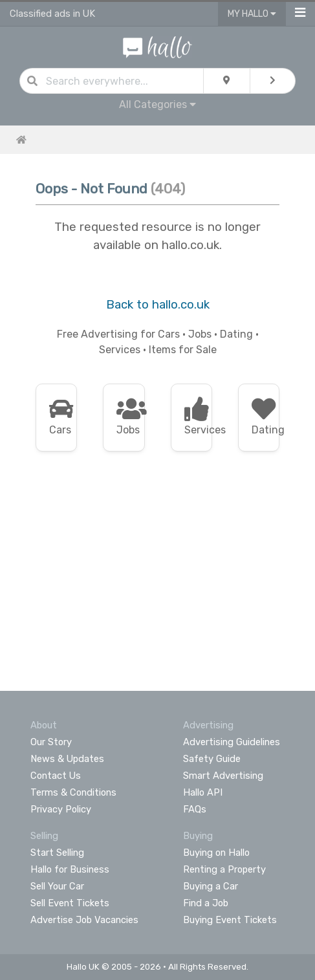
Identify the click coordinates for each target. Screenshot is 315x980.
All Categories (157, 104)
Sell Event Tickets (70, 903)
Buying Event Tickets (230, 920)
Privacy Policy (61, 809)
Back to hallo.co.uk (158, 305)
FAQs (195, 809)
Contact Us (56, 776)
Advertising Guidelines (232, 742)
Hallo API (203, 792)
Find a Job (206, 903)
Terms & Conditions (73, 792)
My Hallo (252, 14)
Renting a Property (224, 869)
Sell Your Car (57, 886)
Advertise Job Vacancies (84, 920)
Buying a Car (211, 886)
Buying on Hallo (216, 853)
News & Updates (67, 759)
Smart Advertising (223, 776)
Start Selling (57, 853)
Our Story (51, 742)
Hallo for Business (70, 869)
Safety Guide (212, 759)
